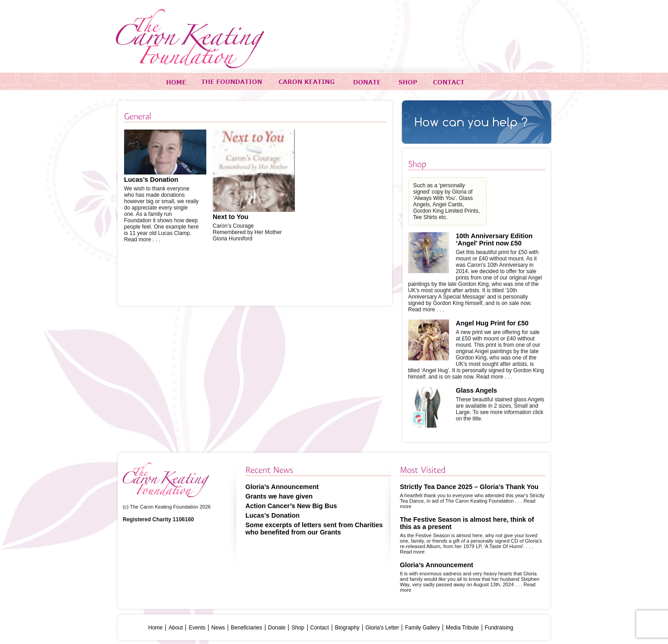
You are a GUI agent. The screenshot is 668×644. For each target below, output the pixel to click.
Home (155, 628)
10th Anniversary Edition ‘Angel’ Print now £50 (494, 240)
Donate (277, 628)
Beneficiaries (247, 628)
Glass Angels (476, 390)
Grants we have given (279, 496)
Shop (298, 628)
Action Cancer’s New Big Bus (291, 506)
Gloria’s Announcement (282, 487)
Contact (320, 628)
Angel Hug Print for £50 (492, 323)
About (176, 628)
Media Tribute (462, 628)
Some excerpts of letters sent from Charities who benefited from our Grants (314, 529)
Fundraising (499, 628)
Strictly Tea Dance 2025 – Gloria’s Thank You (469, 487)
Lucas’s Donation (151, 180)
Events (197, 628)
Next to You (231, 217)
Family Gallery (422, 628)
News (218, 628)
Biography (347, 628)
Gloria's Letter (382, 628)
